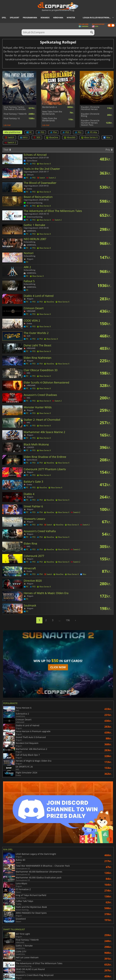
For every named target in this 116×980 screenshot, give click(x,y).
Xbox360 (70, 137)
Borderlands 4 (49, 107)
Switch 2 (10, 143)
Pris (109, 150)
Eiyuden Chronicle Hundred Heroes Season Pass (90, 123)
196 (68, 620)
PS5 (41, 132)
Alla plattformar (13, 132)
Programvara (30, 18)
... (60, 620)
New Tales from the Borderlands (52, 113)
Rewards (45, 18)
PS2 (78, 132)
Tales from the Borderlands (50, 120)
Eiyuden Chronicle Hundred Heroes (90, 108)
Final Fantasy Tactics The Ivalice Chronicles (15, 108)
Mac (107, 137)
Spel (4, 18)
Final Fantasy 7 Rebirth (15, 114)
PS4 (53, 132)
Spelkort (14, 18)
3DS (37, 137)
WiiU (24, 137)
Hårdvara (58, 18)
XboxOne (52, 137)
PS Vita (92, 132)
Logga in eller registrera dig (98, 18)
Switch (9, 137)
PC (29, 132)
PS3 (66, 132)
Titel (7, 150)
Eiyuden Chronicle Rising (90, 115)
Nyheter (71, 18)
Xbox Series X (89, 137)
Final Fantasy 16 (12, 118)
